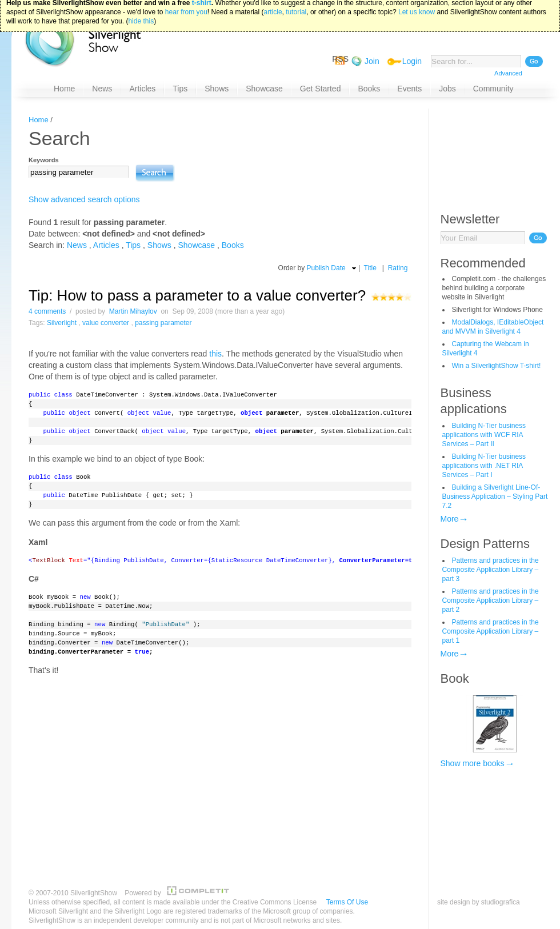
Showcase (197, 245)
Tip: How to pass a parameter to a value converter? (197, 295)
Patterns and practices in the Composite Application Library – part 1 (491, 631)
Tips (133, 245)
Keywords (44, 160)
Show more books (473, 763)
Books (233, 245)
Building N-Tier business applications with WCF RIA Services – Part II (484, 435)
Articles (106, 245)
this (215, 354)
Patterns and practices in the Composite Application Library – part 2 (491, 600)
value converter (106, 323)
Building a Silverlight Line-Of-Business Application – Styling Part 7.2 (495, 496)
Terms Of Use (347, 902)
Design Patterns (485, 544)
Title (370, 268)
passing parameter (163, 323)
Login (412, 61)
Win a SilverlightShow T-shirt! (497, 366)
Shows (159, 245)
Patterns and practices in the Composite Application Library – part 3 (491, 570)
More (450, 519)
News (77, 245)
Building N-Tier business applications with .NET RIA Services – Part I (484, 466)
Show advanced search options (84, 199)
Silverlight (62, 323)
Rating (398, 268)
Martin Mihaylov (133, 311)
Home (39, 120)
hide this (141, 6)
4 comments (47, 311)
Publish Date (326, 268)
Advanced (508, 73)
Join (372, 61)
